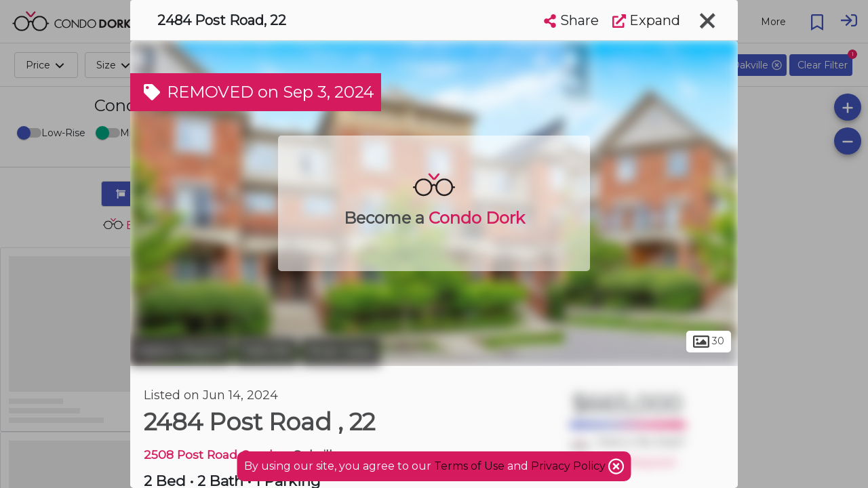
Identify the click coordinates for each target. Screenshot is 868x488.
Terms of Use (469, 466)
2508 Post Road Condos (215, 454)
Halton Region (181, 351)
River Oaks (341, 351)
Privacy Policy (570, 466)
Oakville (266, 351)
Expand (646, 20)
